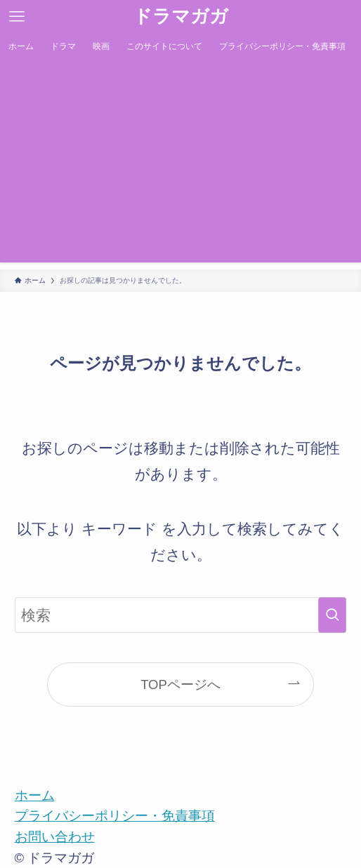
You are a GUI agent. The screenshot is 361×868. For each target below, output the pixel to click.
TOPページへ (180, 685)
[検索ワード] (181, 615)
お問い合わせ (55, 837)
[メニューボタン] (17, 17)
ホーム (35, 795)
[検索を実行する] (332, 615)
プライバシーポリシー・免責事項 (115, 816)
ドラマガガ (181, 17)
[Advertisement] (180, 164)
